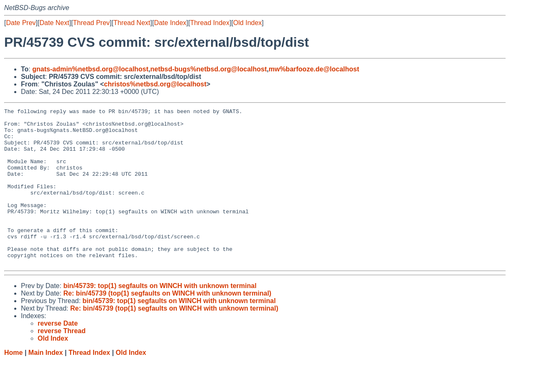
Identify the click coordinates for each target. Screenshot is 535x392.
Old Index (247, 23)
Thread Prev (92, 23)
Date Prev (21, 23)
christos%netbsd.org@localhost (155, 84)
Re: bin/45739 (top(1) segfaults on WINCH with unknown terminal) (167, 325)
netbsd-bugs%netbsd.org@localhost (209, 69)
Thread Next (132, 23)
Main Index (46, 384)
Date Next (54, 23)
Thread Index (210, 23)
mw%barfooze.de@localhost (314, 69)
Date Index (170, 23)
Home (13, 384)
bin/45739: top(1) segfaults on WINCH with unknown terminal (160, 317)
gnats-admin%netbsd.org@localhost (90, 69)
